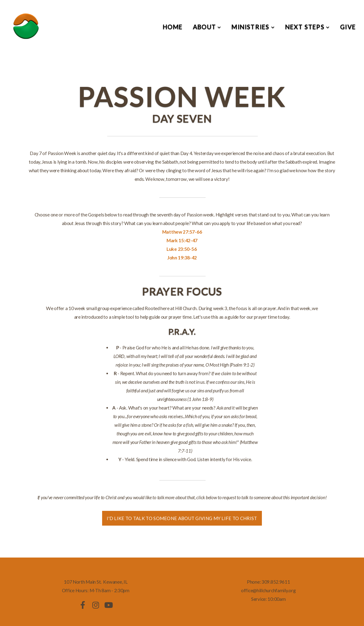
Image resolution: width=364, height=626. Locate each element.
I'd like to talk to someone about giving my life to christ (182, 518)
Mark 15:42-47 (182, 240)
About (207, 27)
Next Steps (307, 27)
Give (348, 27)
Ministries (253, 27)
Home (173, 27)
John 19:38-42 (182, 258)
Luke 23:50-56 (182, 249)
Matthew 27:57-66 (182, 232)
